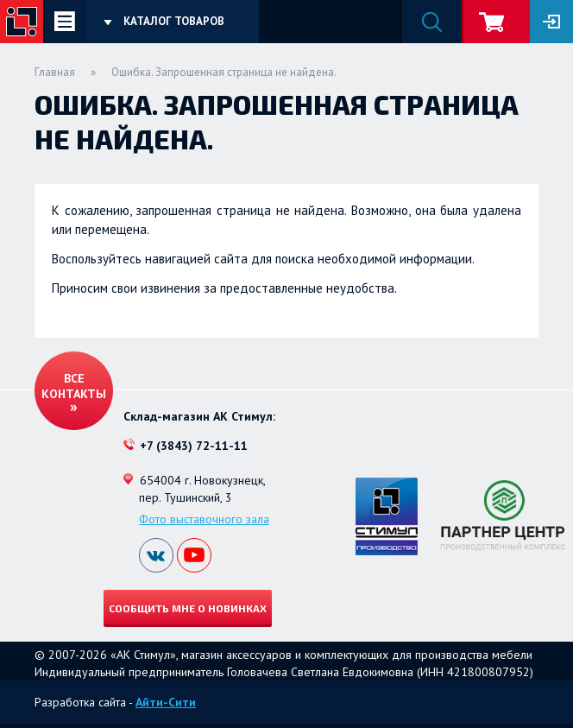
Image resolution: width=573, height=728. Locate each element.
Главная (55, 72)
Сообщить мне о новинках (188, 608)
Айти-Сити (166, 702)
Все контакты (74, 386)
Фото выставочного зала (204, 519)
